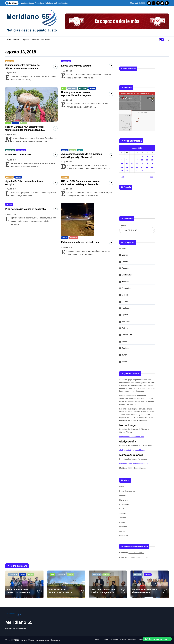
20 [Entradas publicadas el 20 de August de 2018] (122, 167)
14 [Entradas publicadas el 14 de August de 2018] (127, 163)
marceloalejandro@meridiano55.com (134, 464)
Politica (23, 124)
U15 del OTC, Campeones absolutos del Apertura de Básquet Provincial (78, 190)
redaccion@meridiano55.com (137, 557)
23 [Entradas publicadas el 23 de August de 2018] (137, 167)
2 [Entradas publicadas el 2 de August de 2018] (137, 156)
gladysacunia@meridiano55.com (132, 450)
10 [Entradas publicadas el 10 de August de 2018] (142, 160)
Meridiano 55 (19, 622)
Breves (125, 255)
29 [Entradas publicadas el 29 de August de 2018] (132, 171)
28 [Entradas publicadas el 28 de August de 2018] (127, 171)
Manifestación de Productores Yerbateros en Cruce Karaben (62, 592)
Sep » (152, 177)
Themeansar (55, 640)
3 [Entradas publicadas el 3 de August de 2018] (142, 156)
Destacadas (72, 90)
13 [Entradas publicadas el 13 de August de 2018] (122, 163)
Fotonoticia (66, 61)
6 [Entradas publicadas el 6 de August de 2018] (122, 160)
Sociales (9, 211)
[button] (157, 639)
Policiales (35, 40)
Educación (83, 90)
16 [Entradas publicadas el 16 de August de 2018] (137, 163)
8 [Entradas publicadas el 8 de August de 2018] (132, 160)
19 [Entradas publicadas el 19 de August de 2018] (152, 163)
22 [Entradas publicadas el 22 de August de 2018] (132, 167)
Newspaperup (41, 640)
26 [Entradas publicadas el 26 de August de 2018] (152, 167)
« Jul (122, 177)
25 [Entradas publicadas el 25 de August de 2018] (147, 167)
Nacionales (127, 308)
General (125, 295)
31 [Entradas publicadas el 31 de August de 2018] (142, 171)
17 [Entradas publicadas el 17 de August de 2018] (142, 163)
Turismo (125, 355)
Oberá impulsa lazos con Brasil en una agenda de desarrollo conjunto (103, 592)
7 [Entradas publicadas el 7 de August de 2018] (127, 160)
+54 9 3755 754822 (136, 553)
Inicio (9, 40)
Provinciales (46, 40)
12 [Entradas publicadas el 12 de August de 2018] (152, 160)
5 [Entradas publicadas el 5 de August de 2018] (152, 156)
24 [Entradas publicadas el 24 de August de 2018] (142, 167)
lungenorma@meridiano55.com (132, 437)
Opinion (125, 315)
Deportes (25, 40)
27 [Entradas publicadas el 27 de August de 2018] (122, 171)
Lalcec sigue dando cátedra (79, 66)
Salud (80, 153)
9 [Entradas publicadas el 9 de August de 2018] (137, 160)
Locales (16, 40)
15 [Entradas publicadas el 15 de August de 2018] (132, 163)
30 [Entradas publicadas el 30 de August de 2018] (137, 171)
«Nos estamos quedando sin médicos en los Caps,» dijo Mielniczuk (80, 161)
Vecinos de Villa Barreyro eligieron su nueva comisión (144, 592)
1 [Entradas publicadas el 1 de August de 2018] (132, 156)
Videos (125, 362)
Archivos (123, 226)
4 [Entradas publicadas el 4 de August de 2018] (147, 156)
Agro (8, 124)
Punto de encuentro (127, 491)
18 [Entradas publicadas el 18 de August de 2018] (147, 163)
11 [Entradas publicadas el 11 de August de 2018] (147, 160)
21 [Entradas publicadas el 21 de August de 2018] (127, 167)
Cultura (125, 262)
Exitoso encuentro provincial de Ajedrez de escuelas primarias (24, 69)
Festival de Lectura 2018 (21, 158)
